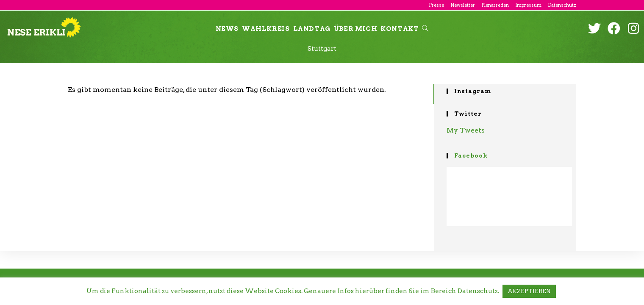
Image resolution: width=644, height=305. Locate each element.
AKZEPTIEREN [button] (529, 291)
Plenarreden (495, 5)
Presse (436, 5)
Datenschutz (562, 5)
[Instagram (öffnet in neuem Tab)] (633, 28)
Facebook (471, 156)
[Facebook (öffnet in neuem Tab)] (614, 28)
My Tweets (466, 130)
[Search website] (425, 29)
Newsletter (463, 5)
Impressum (528, 5)
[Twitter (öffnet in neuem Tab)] (594, 28)
